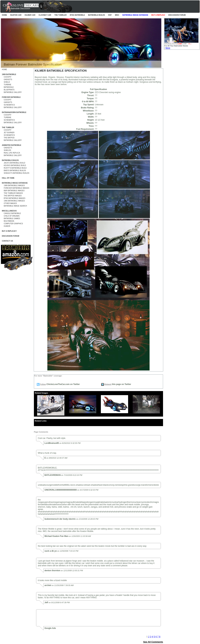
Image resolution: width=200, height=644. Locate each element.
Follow (43, 384)
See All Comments (153, 642)
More (168, 48)
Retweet (108, 384)
